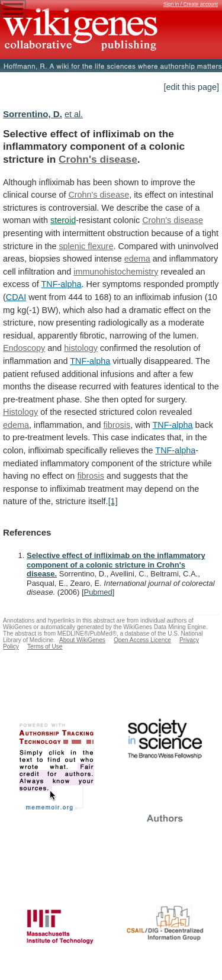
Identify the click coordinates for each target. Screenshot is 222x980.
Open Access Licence (142, 640)
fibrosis (117, 425)
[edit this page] (191, 87)
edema (137, 259)
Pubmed (98, 592)
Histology (20, 412)
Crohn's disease (98, 159)
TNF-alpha (62, 284)
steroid (63, 220)
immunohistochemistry (116, 272)
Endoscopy (24, 348)
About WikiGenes (82, 640)
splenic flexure (86, 246)
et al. (74, 114)
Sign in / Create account (191, 4)
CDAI (16, 297)
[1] (113, 501)
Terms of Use (45, 647)
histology (81, 348)
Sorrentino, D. (33, 114)
